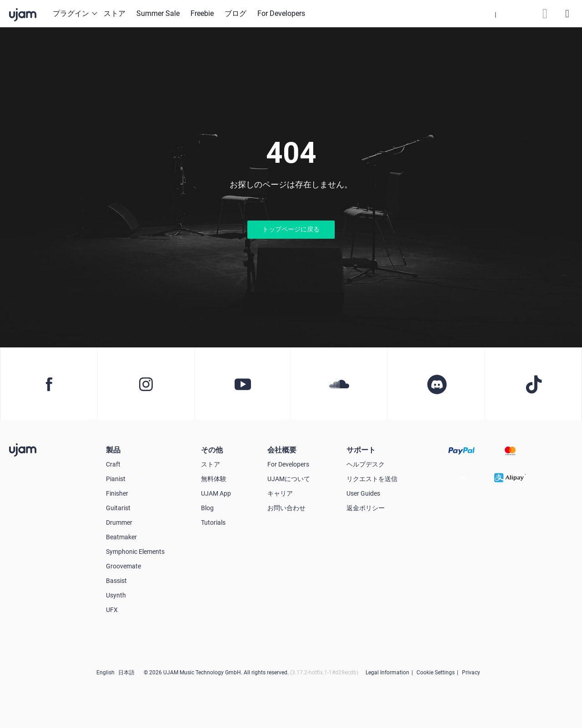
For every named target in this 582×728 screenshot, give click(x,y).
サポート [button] (361, 450)
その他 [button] (212, 450)
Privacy (471, 673)
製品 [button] (113, 450)
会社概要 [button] (282, 450)
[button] (496, 14)
